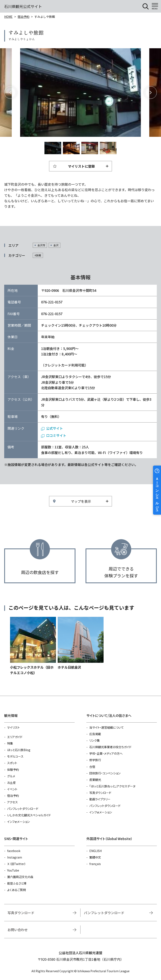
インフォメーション (18, 822)
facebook (14, 851)
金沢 (56, 245)
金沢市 (41, 245)
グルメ (11, 776)
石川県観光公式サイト (23, 6)
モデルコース (15, 756)
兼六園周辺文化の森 (20, 877)
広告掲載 (95, 734)
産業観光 (95, 780)
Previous (10, 93)
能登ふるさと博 (17, 883)
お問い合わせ (18, 930)
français (95, 864)
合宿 (92, 767)
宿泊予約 (23, 17)
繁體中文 (95, 857)
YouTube (13, 870)
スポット (12, 763)
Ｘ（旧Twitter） (17, 864)
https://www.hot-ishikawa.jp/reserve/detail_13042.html (33, 646)
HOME (8, 17)
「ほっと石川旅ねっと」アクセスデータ (112, 786)
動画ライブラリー (100, 799)
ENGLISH (95, 851)
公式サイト (55, 428)
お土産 (11, 783)
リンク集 (95, 740)
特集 (10, 743)
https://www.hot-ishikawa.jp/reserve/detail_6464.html (81, 643)
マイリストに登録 (81, 166)
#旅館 (38, 255)
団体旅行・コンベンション (105, 773)
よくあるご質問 (16, 890)
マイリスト (13, 727)
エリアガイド (15, 737)
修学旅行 (95, 760)
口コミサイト (56, 435)
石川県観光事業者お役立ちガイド (110, 747)
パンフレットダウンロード (23, 809)
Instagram (15, 857)
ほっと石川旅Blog (19, 750)
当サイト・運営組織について (107, 727)
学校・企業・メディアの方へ (106, 753)
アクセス (12, 802)
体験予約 (13, 770)
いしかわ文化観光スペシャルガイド (29, 815)
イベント (12, 789)
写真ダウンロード (100, 793)
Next (151, 93)
